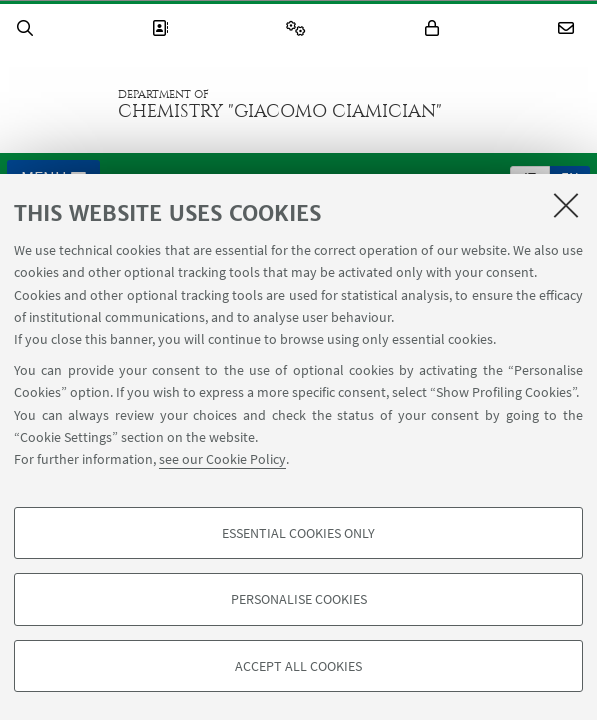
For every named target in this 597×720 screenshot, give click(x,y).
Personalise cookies (299, 599)
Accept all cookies (298, 666)
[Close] (566, 205)
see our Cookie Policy (222, 459)
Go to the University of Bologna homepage (59, 104)
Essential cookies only (298, 533)
